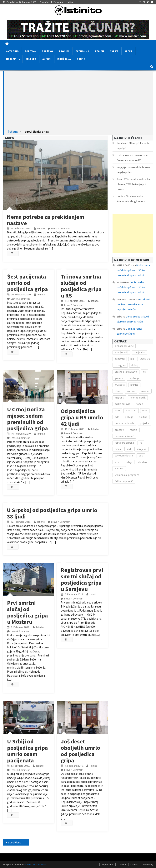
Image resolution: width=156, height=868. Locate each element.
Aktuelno (12, 51)
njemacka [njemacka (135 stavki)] (131, 410)
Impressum (107, 864)
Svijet (114, 51)
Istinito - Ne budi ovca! (35, 864)
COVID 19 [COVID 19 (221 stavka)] (145, 359)
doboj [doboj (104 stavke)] (135, 365)
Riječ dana (64, 59)
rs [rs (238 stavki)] (141, 443)
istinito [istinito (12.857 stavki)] (134, 385)
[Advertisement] (78, 101)
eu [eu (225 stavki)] (145, 372)
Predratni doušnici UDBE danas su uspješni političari (133, 304)
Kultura (31, 59)
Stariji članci (15, 842)
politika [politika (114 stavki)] (143, 417)
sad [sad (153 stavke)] (129, 449)
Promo (81, 59)
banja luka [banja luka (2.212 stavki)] (140, 352)
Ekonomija (82, 51)
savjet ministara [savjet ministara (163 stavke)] (124, 455)
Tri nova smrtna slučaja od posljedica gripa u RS (81, 286)
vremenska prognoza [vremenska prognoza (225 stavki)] (127, 475)
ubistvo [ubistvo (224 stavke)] (142, 462)
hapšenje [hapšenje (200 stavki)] (134, 378)
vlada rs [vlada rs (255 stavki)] (119, 468)
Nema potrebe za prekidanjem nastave (45, 220)
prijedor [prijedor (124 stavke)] (145, 423)
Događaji (45, 2)
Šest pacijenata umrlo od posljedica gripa (28, 283)
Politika (30, 51)
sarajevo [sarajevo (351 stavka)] (142, 449)
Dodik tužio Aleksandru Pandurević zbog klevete (131, 199)
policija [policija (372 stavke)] (129, 417)
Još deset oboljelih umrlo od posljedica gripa (81, 751)
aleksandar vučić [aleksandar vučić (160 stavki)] (124, 346)
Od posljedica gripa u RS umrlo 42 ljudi (82, 417)
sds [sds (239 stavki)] (141, 455)
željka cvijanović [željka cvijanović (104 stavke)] (124, 481)
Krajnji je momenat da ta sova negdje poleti (134, 170)
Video (71, 2)
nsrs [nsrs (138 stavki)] (145, 410)
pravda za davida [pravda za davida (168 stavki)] (124, 423)
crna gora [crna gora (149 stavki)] (120, 365)
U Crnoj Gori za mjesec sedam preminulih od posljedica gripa (28, 419)
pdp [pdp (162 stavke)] (117, 417)
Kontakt (134, 864)
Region (100, 51)
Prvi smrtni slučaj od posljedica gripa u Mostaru (28, 612)
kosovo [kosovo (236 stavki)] (145, 391)
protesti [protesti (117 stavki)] (119, 430)
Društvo (47, 51)
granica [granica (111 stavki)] (119, 378)
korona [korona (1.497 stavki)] (131, 391)
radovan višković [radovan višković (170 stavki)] (124, 436)
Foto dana (58, 2)
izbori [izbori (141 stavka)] (118, 391)
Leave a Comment (61, 229)
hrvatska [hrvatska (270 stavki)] (120, 385)
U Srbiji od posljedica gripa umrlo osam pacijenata (28, 751)
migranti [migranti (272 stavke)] (119, 398)
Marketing (148, 864)
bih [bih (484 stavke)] (132, 359)
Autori (47, 59)
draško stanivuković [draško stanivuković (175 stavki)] (126, 372)
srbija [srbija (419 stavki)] (129, 462)
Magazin (11, 59)
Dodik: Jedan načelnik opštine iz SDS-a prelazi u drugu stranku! (134, 270)
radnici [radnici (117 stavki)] (134, 430)
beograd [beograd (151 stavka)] (120, 359)
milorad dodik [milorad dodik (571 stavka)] (138, 398)
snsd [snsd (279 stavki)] (117, 462)
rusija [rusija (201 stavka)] (118, 449)
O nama (122, 864)
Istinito (41, 229)
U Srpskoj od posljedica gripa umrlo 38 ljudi (52, 513)
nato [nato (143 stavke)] (117, 410)
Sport (128, 51)
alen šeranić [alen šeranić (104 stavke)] (121, 352)
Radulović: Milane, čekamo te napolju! (133, 145)
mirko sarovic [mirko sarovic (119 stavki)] (122, 404)
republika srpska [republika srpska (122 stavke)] (124, 443)
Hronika (64, 51)
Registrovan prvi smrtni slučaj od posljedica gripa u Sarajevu (82, 579)
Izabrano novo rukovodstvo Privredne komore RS (133, 158)
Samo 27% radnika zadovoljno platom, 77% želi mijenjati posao (134, 184)
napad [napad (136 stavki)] (140, 404)
